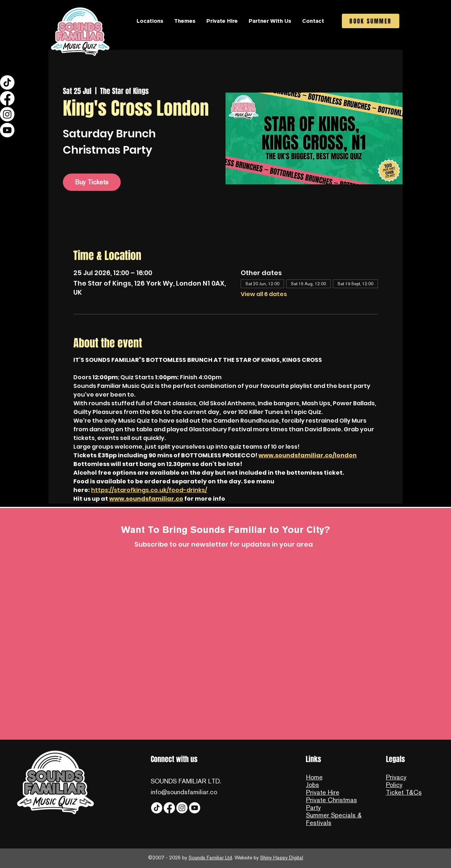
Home (314, 777)
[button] (150, 21)
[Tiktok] (7, 82)
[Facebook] (7, 98)
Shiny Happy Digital (282, 858)
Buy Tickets (92, 182)
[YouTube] (7, 130)
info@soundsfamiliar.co (184, 792)
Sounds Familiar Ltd (210, 858)
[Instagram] (7, 114)
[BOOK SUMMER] (371, 21)
